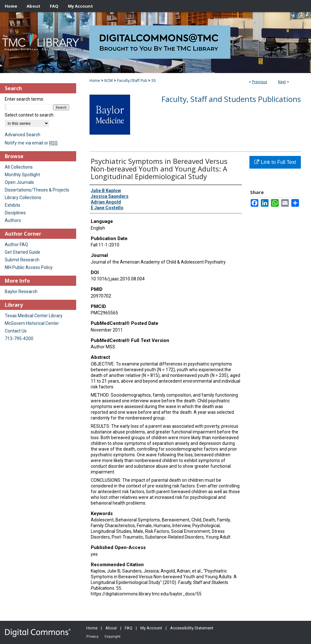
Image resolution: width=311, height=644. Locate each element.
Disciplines (15, 213)
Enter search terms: (24, 99)
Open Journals (19, 182)
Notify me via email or (31, 143)
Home (95, 81)
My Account (151, 628)
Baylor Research (21, 292)
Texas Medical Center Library (34, 316)
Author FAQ (16, 245)
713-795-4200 (19, 339)
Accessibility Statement (192, 628)
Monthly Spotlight (22, 175)
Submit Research (22, 260)
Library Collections (23, 198)
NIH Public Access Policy (29, 267)
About (111, 628)
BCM (109, 81)
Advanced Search (23, 135)
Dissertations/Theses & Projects (37, 190)
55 (154, 81)
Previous (260, 82)
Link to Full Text (275, 162)
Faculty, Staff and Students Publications (231, 99)
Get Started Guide (23, 252)
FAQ (129, 628)
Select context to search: (30, 115)
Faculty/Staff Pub (132, 81)
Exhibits (13, 205)
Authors (13, 220)
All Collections (19, 167)
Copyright (112, 637)
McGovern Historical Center (32, 323)
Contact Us (16, 331)
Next (282, 82)
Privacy (92, 637)
